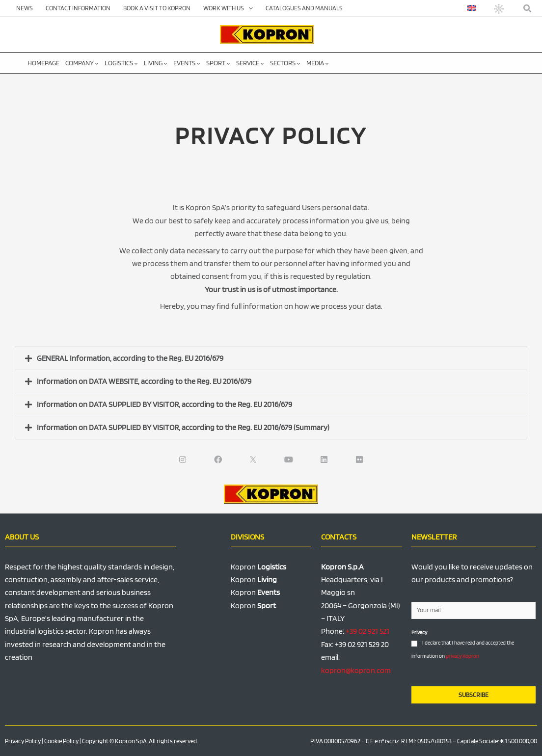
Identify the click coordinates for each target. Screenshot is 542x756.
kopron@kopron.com (356, 670)
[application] (248, 8)
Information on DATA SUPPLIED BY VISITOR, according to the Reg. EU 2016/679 (164, 404)
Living (156, 63)
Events (187, 63)
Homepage (43, 63)
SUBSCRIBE (474, 695)
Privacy (419, 632)
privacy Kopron (462, 656)
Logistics (121, 63)
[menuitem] (472, 8)
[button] (528, 9)
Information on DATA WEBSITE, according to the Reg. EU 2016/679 (144, 381)
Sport (218, 63)
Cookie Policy (61, 741)
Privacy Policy (23, 741)
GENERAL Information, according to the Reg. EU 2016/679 (130, 358)
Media (318, 63)
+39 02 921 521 (367, 631)
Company (82, 63)
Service (250, 63)
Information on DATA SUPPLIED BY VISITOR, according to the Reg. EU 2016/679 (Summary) (183, 427)
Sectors (285, 63)
